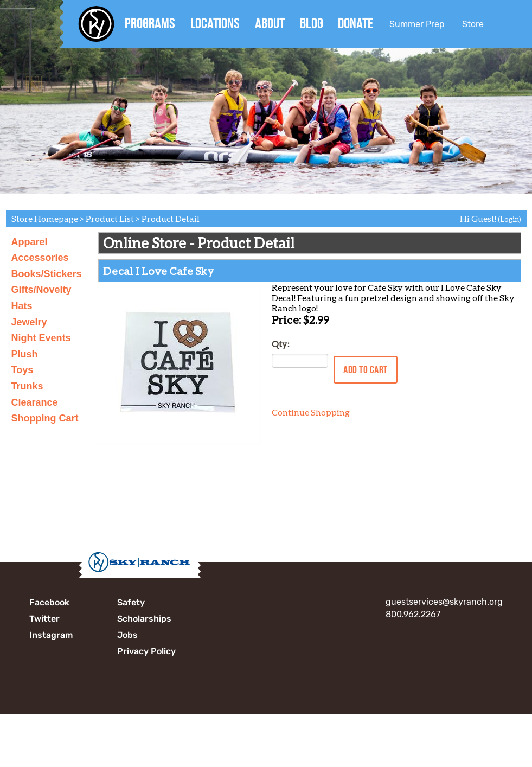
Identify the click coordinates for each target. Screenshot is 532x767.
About (270, 23)
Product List (110, 218)
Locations (215, 23)
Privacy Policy (146, 651)
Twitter (44, 619)
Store (473, 24)
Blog (312, 23)
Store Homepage (45, 218)
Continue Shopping (311, 412)
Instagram (51, 635)
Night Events (41, 338)
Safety (131, 602)
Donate (355, 23)
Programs (150, 23)
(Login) (509, 219)
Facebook (49, 602)
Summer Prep (417, 24)
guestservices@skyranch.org (444, 602)
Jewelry (29, 322)
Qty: (280, 344)
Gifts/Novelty (41, 290)
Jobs (127, 635)
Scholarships (144, 619)
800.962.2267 (413, 614)
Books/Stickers (47, 274)
